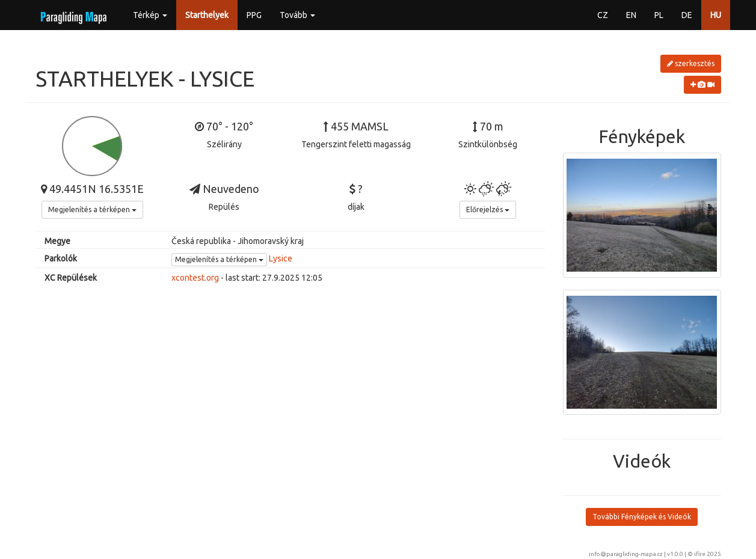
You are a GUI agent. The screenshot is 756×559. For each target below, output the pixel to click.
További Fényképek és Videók (642, 517)
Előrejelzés (488, 209)
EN (631, 15)
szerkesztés (691, 63)
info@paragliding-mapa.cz (626, 554)
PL (659, 15)
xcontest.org (195, 278)
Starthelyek (207, 15)
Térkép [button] (150, 15)
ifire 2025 (708, 554)
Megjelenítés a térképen (92, 209)
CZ (603, 15)
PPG (254, 15)
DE (687, 15)
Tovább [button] (297, 15)
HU (716, 15)
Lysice (281, 258)
